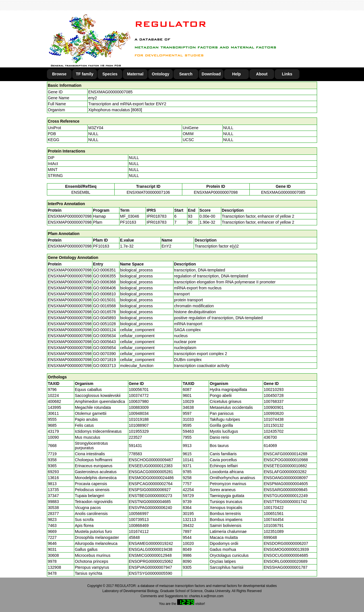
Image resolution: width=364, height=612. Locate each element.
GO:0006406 (104, 288)
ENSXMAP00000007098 (216, 192)
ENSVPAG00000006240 (150, 508)
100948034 (139, 413)
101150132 (274, 425)
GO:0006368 (104, 282)
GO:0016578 (104, 312)
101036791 (274, 526)
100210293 (274, 390)
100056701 (139, 390)
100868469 (139, 526)
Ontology (161, 74)
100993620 (274, 413)
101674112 (139, 531)
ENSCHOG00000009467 (151, 460)
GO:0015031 (104, 300)
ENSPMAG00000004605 (286, 484)
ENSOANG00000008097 (286, 478)
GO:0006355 (104, 276)
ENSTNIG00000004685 (150, 502)
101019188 (139, 419)
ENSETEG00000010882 (285, 466)
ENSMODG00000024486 (151, 478)
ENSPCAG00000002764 (151, 484)
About (262, 74)
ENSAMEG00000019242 (151, 543)
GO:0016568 (104, 306)
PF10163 (101, 246)
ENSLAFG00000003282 (285, 472)
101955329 (139, 431)
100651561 (274, 514)
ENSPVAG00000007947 (150, 567)
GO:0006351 (104, 270)
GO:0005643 (104, 342)
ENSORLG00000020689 (286, 561)
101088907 (139, 425)
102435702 (274, 431)
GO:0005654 (104, 348)
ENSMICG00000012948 (150, 555)
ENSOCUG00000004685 (286, 555)
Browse (59, 74)
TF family (85, 74)
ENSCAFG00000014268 (285, 454)
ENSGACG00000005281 (151, 472)
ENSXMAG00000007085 (110, 92)
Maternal (135, 74)
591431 (136, 446)
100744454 (274, 520)
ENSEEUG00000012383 (151, 466)
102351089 (274, 531)
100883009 (139, 407)
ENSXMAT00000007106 (148, 192)
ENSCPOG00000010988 (286, 460)
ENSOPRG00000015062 (151, 561)
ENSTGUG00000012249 (286, 496)
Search (186, 74)
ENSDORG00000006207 (286, 543)
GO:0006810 (104, 294)
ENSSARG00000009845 (286, 490)
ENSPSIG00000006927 (150, 490)
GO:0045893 (104, 318)
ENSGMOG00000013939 (286, 549)
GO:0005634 (104, 336)
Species (110, 74)
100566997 (139, 514)
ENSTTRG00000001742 (285, 502)
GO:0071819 (104, 360)
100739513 (139, 520)
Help (236, 74)
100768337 (274, 401)
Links (287, 74)
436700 (270, 437)
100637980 (139, 401)
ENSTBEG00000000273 (151, 496)
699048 (270, 537)
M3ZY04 (96, 128)
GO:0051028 (104, 324)
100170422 (274, 508)
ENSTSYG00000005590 (151, 573)
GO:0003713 (104, 366)
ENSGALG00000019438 (151, 549)
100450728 (274, 395)
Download (211, 74)
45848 (134, 537)
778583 (136, 454)
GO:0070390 (104, 354)
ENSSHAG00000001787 (286, 567)
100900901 (274, 407)
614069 (270, 446)
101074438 (274, 419)
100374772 (139, 395)
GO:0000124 (104, 330)
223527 (136, 437)
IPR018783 (156, 216)
